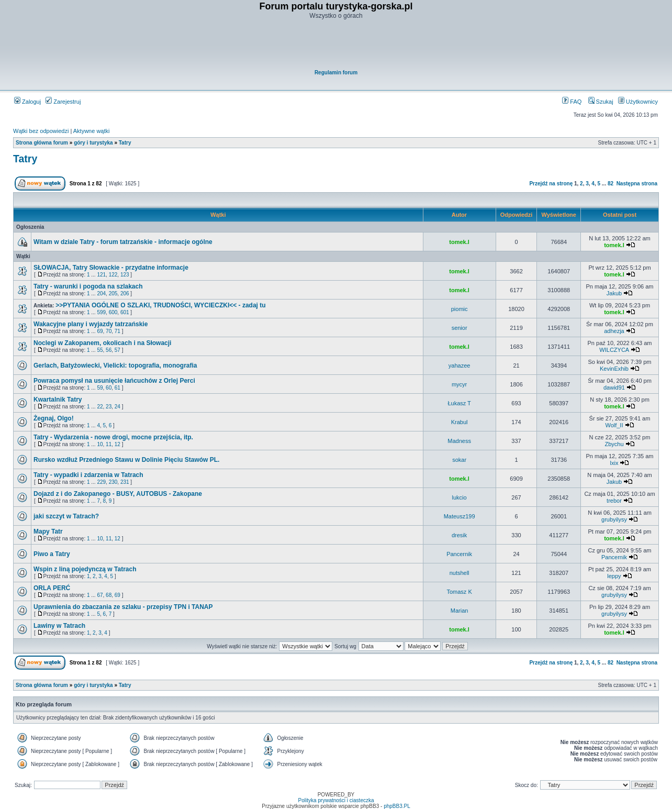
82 (611, 184)
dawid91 (614, 387)
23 (109, 407)
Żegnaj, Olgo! (54, 418)
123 (125, 275)
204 (101, 293)
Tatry (125, 143)
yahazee (460, 365)
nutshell (460, 573)
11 (109, 444)
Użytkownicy (638, 102)
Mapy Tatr (48, 531)
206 (125, 293)
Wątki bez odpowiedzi (41, 131)
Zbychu (614, 444)
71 (117, 331)
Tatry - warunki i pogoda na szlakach (88, 286)
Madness (459, 441)
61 (117, 388)
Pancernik (459, 554)
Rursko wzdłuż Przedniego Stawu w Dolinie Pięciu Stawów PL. (126, 460)
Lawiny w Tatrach (59, 626)
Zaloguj (27, 102)
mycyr (459, 384)
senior (460, 328)
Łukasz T (459, 403)
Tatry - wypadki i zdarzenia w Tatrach (88, 475)
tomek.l (459, 242)
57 (117, 350)
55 (100, 350)
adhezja (614, 331)
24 (117, 407)
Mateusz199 (460, 516)
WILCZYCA (614, 350)
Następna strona (637, 184)
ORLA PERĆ (52, 588)
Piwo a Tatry (52, 554)
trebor (614, 501)
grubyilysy (614, 519)
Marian (460, 611)
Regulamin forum (336, 73)
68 (109, 595)
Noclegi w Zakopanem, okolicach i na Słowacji (102, 343)
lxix (614, 463)
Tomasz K (459, 592)
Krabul (460, 422)
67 (100, 595)
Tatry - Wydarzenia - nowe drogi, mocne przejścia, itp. (113, 437)
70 (109, 331)
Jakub (614, 293)
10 (100, 444)
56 (109, 350)
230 (113, 482)
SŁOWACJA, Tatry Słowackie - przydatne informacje (111, 268)
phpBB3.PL (397, 806)
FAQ (572, 102)
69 (100, 331)
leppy (614, 576)
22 (100, 407)
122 (113, 275)
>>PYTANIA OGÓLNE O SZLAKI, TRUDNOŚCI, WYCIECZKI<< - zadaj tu (160, 305)
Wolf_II (614, 425)
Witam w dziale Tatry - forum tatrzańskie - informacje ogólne (123, 242)
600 (113, 312)
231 (125, 482)
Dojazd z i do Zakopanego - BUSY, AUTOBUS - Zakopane (118, 494)
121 (101, 275)
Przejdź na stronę (551, 184)
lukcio (460, 497)
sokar (459, 460)
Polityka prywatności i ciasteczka (336, 800)
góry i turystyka (93, 143)
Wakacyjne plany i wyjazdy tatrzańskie (91, 324)
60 (109, 388)
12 (117, 444)
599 (101, 312)
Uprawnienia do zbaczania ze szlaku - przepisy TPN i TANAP (123, 607)
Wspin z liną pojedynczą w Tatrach (85, 569)
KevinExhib (614, 369)
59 (100, 388)
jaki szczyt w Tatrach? (66, 516)
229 (101, 482)
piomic (460, 309)
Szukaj (601, 102)
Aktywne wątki (92, 131)
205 (113, 293)
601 (125, 312)
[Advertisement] (337, 45)
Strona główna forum (42, 143)
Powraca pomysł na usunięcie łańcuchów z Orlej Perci (114, 381)
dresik (459, 535)
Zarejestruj (63, 102)
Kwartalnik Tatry (58, 400)
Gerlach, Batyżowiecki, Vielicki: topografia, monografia (115, 365)
